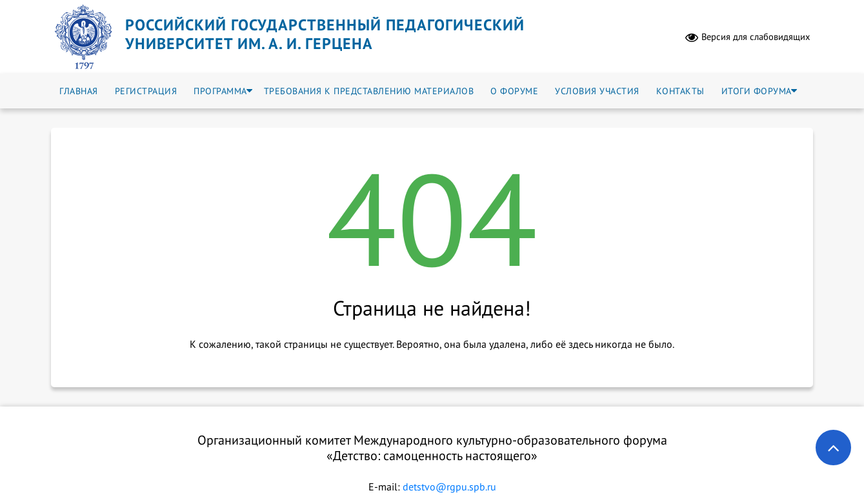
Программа (220, 91)
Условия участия (597, 91)
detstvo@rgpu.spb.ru (449, 487)
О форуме (514, 91)
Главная (79, 91)
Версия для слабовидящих (748, 37)
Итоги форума (757, 91)
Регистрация (146, 91)
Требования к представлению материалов (369, 91)
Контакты (680, 91)
